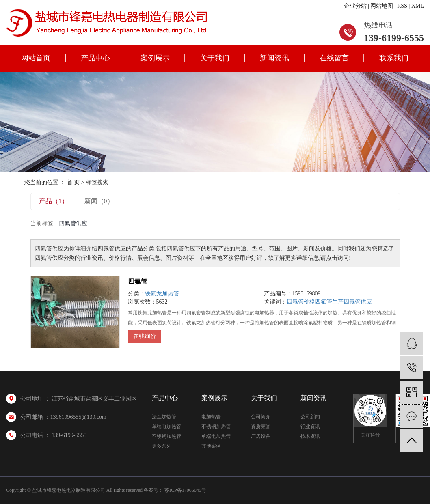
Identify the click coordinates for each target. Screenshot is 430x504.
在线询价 (145, 336)
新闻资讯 (274, 58)
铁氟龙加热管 (162, 294)
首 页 (73, 182)
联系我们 (394, 58)
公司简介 (261, 417)
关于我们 (215, 58)
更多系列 (162, 446)
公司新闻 (310, 417)
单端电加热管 (166, 426)
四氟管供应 (358, 302)
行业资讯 (310, 426)
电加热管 (211, 417)
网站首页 (36, 58)
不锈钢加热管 (166, 436)
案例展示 (155, 58)
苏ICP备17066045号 (185, 490)
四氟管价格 (301, 302)
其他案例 (211, 446)
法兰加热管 (164, 417)
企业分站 (355, 6)
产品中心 (95, 58)
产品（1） (54, 201)
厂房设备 (261, 436)
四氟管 (138, 281)
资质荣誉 (261, 426)
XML (418, 6)
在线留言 (334, 58)
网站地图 (382, 6)
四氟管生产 (329, 302)
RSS (402, 6)
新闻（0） (99, 201)
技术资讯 (310, 436)
